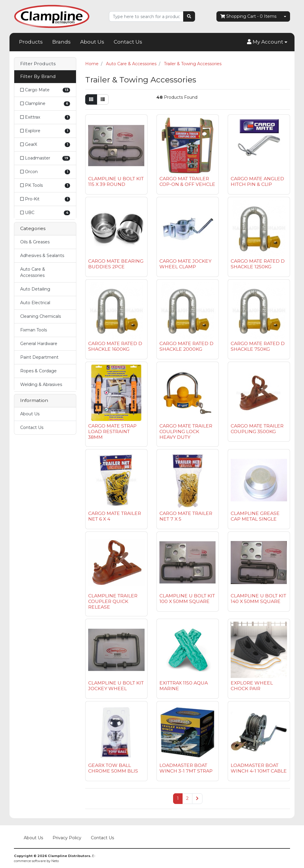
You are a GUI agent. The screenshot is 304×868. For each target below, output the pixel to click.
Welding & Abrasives (41, 384)
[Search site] (189, 16)
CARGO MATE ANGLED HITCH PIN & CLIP (257, 181)
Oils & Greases (35, 242)
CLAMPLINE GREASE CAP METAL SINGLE (255, 516)
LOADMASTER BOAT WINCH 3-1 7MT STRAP (186, 768)
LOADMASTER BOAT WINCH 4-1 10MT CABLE (259, 768)
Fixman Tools (34, 330)
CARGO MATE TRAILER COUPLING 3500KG (257, 429)
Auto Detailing (35, 289)
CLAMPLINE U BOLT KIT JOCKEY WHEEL (116, 686)
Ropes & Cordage (38, 371)
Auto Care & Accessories (33, 272)
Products (31, 42)
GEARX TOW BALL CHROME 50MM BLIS (113, 768)
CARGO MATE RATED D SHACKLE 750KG (258, 346)
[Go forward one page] (197, 799)
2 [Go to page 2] (187, 798)
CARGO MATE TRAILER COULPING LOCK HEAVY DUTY (186, 431)
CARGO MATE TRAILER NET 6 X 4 (115, 516)
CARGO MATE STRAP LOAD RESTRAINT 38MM (112, 431)
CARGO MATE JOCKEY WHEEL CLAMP (185, 264)
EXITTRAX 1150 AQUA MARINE (184, 686)
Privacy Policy (67, 838)
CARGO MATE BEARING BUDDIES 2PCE (116, 264)
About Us (92, 42)
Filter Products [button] (38, 64)
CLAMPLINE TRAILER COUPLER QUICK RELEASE (113, 601)
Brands (61, 42)
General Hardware (39, 344)
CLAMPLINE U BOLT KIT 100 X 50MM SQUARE (187, 599)
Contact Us (128, 42)
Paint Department (39, 357)
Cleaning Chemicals (41, 316)
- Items (248, 16)
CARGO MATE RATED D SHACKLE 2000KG (186, 346)
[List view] (103, 99)
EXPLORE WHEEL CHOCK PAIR (252, 686)
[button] (267, 42)
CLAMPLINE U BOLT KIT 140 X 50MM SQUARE (258, 599)
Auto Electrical (35, 303)
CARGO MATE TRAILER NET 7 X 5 (186, 516)
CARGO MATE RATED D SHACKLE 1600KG (115, 346)
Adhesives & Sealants (42, 256)
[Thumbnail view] (91, 99)
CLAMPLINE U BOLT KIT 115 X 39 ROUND (116, 181)
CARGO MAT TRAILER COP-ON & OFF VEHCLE (187, 181)
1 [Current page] (178, 798)
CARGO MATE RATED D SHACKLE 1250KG (258, 264)
